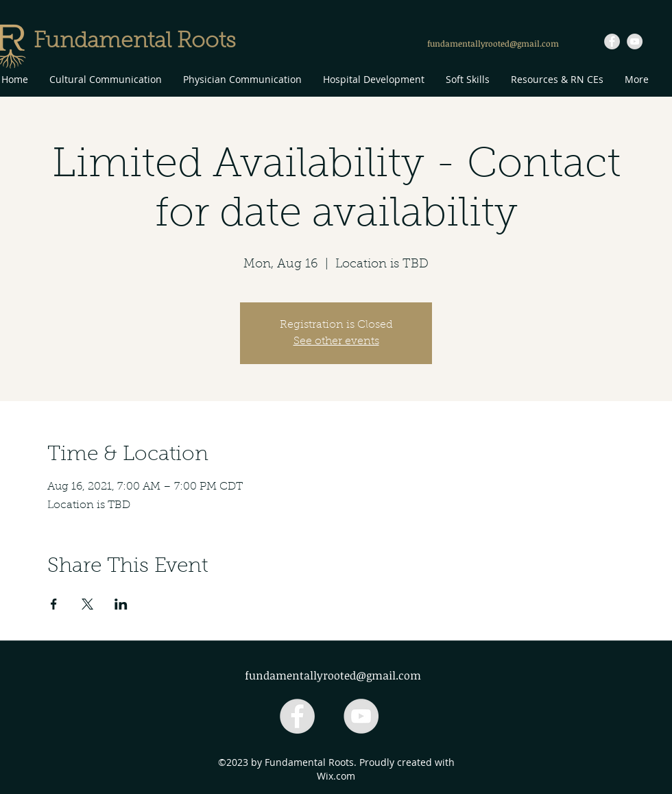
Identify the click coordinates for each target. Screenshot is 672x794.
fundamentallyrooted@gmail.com (493, 43)
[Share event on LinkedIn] (121, 604)
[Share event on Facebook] (54, 604)
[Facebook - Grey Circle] (612, 41)
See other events (336, 341)
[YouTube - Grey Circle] (635, 41)
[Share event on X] (87, 604)
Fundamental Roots (135, 42)
